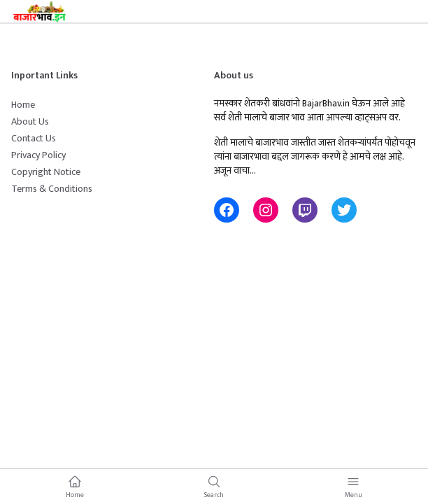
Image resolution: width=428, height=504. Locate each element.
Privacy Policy (38, 155)
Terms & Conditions (52, 189)
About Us (30, 121)
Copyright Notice (46, 172)
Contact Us (34, 138)
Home (23, 105)
